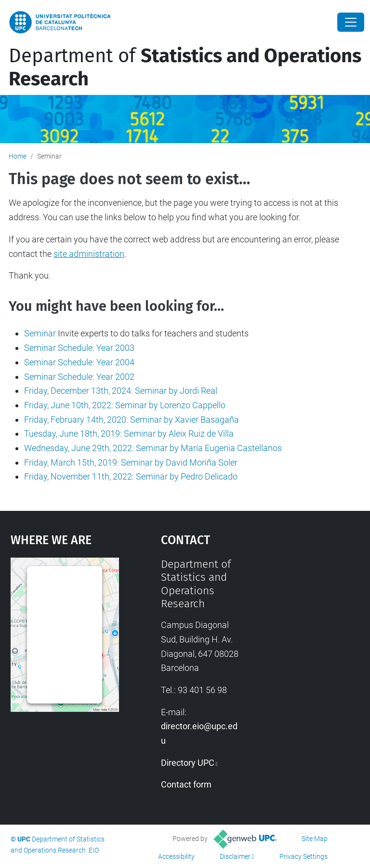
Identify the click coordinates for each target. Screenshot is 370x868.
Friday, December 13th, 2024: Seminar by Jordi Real (121, 391)
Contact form (186, 784)
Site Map (315, 839)
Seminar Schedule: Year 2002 (79, 377)
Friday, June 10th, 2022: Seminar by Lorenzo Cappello (125, 405)
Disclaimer (235, 856)
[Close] (351, 22)
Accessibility (176, 856)
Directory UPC (188, 763)
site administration (89, 254)
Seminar (40, 333)
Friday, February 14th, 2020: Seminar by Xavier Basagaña (132, 420)
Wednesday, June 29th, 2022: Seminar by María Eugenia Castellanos (153, 448)
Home (18, 156)
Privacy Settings (304, 856)
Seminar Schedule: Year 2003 (79, 348)
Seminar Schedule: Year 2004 (79, 362)
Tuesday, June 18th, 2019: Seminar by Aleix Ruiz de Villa (129, 434)
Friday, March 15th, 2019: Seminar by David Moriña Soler (131, 462)
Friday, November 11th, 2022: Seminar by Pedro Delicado (131, 476)
